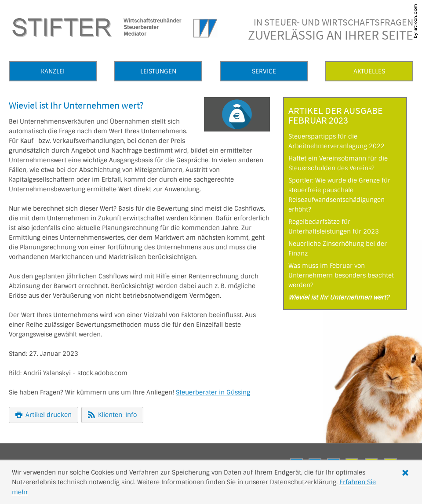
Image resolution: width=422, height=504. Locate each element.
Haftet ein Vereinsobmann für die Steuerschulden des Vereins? (338, 163)
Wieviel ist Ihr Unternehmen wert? (339, 297)
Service (264, 71)
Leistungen (158, 71)
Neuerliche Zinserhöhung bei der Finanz (338, 248)
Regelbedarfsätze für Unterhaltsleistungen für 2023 (334, 226)
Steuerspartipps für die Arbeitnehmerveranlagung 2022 (337, 141)
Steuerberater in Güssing (213, 392)
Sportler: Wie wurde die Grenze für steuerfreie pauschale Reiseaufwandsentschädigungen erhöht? (339, 195)
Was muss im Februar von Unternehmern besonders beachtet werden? (341, 275)
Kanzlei (53, 71)
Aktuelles (369, 71)
